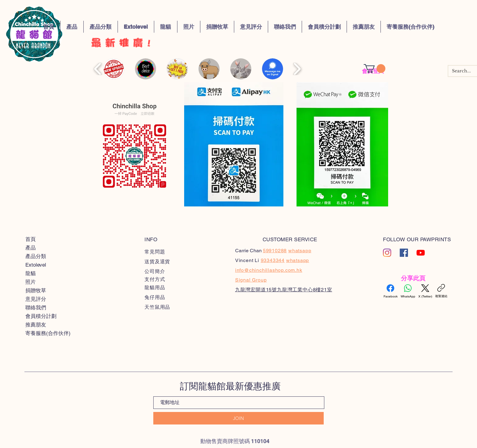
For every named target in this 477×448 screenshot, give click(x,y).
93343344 (273, 260)
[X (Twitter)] (425, 291)
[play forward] (297, 69)
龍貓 (31, 273)
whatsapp (298, 260)
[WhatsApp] (408, 291)
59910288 (275, 251)
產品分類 (36, 256)
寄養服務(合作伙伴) (48, 333)
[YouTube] (421, 253)
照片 (31, 282)
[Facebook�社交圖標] (404, 253)
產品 (31, 248)
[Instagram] (387, 253)
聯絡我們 (36, 308)
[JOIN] (238, 418)
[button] (375, 69)
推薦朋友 (36, 325)
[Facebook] (391, 291)
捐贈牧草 (36, 290)
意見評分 (36, 299)
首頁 (31, 239)
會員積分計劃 (41, 316)
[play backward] (98, 69)
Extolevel (36, 265)
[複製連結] (441, 291)
